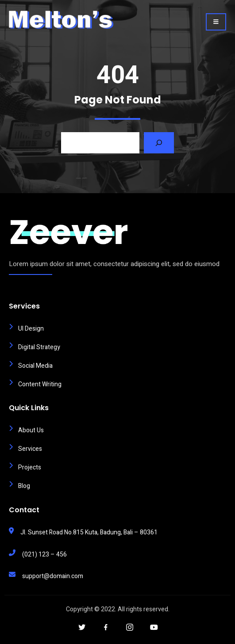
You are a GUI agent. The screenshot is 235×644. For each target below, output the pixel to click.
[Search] (159, 143)
